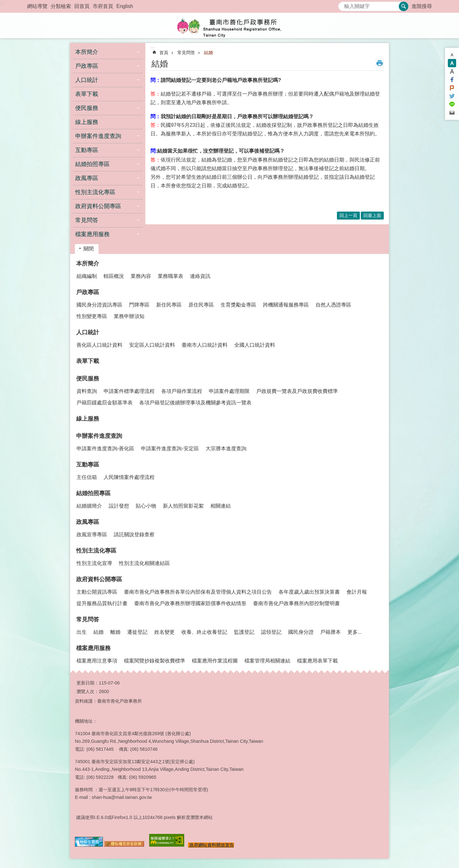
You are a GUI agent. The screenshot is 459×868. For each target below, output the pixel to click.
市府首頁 (103, 6)
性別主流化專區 (96, 551)
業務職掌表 (171, 276)
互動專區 (88, 465)
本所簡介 (88, 264)
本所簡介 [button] (87, 52)
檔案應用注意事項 (97, 661)
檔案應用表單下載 (317, 661)
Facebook (452, 80)
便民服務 (88, 379)
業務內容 (141, 276)
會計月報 (357, 592)
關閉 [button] (89, 249)
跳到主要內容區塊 (3, 3)
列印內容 (380, 63)
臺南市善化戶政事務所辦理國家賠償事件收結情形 (190, 603)
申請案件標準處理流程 (129, 391)
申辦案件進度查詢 (99, 436)
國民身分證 (301, 632)
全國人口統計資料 (255, 345)
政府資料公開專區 (99, 579)
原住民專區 (201, 305)
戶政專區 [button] (87, 66)
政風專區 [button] (87, 178)
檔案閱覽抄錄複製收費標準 (155, 661)
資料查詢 (87, 391)
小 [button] (452, 55)
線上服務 (87, 122)
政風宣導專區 (92, 535)
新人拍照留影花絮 (183, 506)
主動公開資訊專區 (97, 592)
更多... (355, 632)
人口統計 (88, 332)
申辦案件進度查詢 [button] (98, 136)
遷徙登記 (137, 632)
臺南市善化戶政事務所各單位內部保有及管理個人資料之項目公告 (198, 592)
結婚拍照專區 (93, 493)
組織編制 (87, 276)
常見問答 (186, 53)
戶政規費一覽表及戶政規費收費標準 (297, 391)
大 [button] (452, 71)
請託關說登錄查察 (134, 535)
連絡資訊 (200, 276)
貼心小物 (146, 506)
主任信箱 (87, 477)
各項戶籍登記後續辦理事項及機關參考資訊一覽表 (195, 403)
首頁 (164, 53)
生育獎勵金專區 (238, 305)
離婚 (115, 632)
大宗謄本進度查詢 (226, 448)
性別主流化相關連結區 (144, 563)
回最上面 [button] (372, 215)
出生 (82, 632)
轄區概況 (114, 276)
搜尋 (343, 5)
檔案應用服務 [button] (92, 234)
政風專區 (88, 522)
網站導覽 (37, 6)
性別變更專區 (92, 316)
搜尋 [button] (404, 6)
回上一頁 (348, 215)
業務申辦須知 (129, 316)
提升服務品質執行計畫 (102, 603)
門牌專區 (139, 305)
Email (452, 113)
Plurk (452, 88)
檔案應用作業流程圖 (215, 661)
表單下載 (87, 94)
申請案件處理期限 (229, 391)
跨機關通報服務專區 (286, 305)
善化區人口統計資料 (99, 345)
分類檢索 (61, 6)
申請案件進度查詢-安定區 (170, 448)
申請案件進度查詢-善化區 (105, 448)
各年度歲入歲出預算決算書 (309, 592)
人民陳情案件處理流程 (129, 477)
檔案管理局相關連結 (267, 661)
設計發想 (119, 506)
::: (2, 3)
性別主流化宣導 (94, 563)
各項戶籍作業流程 (182, 391)
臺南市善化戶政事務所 (229, 25)
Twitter (452, 96)
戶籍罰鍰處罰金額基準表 (105, 403)
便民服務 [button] (87, 108)
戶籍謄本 (331, 632)
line (452, 105)
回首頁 (82, 6)
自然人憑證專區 (333, 305)
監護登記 (244, 632)
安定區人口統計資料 (152, 345)
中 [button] (452, 63)
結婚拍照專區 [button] (92, 164)
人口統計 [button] (87, 80)
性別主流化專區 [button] (95, 192)
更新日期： (88, 683)
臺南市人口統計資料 (205, 345)
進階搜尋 (422, 6)
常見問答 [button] (87, 220)
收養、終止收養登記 (204, 632)
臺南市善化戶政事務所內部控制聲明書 (296, 603)
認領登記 (271, 632)
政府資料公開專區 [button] (98, 206)
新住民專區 (169, 305)
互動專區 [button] (87, 150)
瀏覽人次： (88, 691)
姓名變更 (164, 632)
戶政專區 (88, 292)
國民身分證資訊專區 (99, 305)
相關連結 (221, 506)
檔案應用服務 (93, 648)
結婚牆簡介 (89, 506)
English (125, 6)
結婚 (208, 53)
